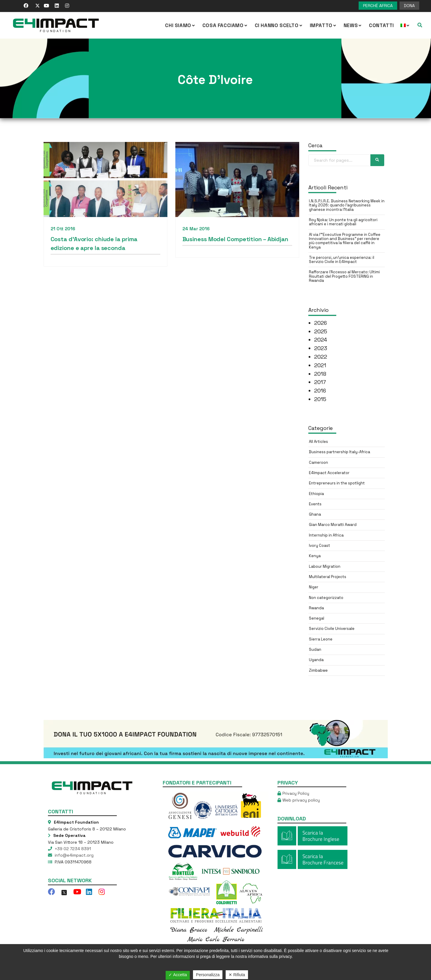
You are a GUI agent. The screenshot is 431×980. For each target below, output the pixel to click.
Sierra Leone (321, 639)
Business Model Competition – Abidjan (234, 241)
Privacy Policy (296, 793)
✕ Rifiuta (237, 975)
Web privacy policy (301, 800)
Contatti (381, 25)
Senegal (317, 618)
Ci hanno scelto (279, 25)
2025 (321, 331)
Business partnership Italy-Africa (340, 452)
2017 (320, 382)
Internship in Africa (326, 535)
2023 (321, 348)
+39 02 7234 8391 (72, 849)
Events (315, 504)
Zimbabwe (318, 670)
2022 (321, 357)
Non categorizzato (326, 598)
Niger (314, 587)
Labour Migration (325, 566)
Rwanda (316, 608)
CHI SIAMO (180, 25)
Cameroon (318, 462)
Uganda (316, 660)
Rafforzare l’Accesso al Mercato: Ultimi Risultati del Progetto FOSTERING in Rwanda (344, 276)
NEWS (353, 25)
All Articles (318, 442)
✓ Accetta (178, 975)
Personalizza (208, 975)
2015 (320, 399)
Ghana (315, 514)
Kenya (315, 556)
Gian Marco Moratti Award (333, 525)
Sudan (315, 649)
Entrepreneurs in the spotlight (337, 483)
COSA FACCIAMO (225, 25)
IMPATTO (323, 25)
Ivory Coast (319, 546)
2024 (321, 340)
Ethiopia (316, 494)
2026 (321, 323)
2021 (320, 365)
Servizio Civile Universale (332, 629)
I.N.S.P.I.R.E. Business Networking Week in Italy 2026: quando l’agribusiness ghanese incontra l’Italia (347, 205)
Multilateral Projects (328, 577)
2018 (320, 374)
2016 (320, 391)
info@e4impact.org (74, 855)
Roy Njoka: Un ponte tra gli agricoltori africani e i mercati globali (343, 222)
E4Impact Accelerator (329, 473)
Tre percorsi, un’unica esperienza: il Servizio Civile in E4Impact (342, 260)
